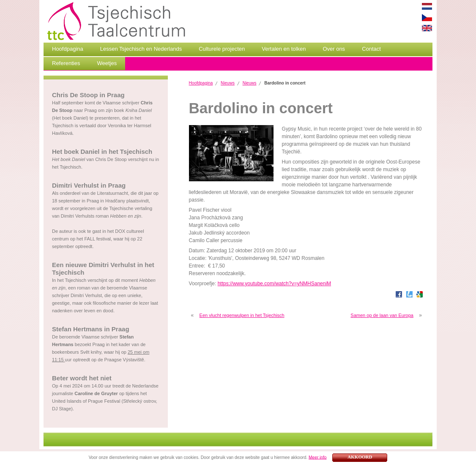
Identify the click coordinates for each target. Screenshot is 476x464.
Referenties (66, 63)
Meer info (317, 457)
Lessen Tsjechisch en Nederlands (141, 49)
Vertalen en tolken (284, 49)
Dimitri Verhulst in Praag (89, 185)
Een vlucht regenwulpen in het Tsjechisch (242, 315)
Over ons (334, 49)
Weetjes (107, 63)
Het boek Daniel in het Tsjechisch (102, 151)
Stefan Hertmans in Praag (91, 329)
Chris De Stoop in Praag (88, 95)
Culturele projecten (222, 49)
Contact (371, 49)
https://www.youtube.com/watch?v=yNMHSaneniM (274, 284)
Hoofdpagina (68, 49)
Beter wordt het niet (82, 378)
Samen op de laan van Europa (382, 315)
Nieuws (228, 83)
